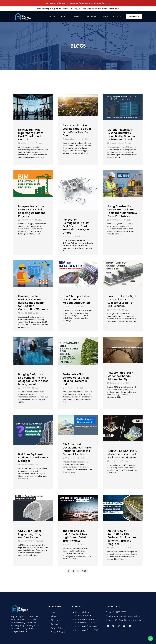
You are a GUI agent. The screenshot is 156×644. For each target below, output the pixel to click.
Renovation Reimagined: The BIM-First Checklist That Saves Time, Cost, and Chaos (77, 226)
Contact (117, 16)
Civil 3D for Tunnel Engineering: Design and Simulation (31, 534)
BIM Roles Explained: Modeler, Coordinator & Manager (33, 458)
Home (52, 16)
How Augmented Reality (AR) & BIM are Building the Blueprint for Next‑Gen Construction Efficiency (33, 303)
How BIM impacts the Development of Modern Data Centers (77, 299)
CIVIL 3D (40, 541)
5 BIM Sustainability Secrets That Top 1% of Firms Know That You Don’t (77, 130)
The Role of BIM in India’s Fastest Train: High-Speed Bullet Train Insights (76, 536)
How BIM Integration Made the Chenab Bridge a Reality (120, 376)
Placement (92, 16)
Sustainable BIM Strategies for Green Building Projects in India (76, 379)
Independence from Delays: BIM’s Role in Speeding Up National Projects (32, 211)
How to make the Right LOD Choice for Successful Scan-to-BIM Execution (122, 301)
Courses (77, 16)
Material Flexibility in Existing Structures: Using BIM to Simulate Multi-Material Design (121, 135)
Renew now (83, 3)
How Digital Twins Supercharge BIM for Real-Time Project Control (31, 135)
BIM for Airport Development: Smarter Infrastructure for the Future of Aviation (77, 449)
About (63, 16)
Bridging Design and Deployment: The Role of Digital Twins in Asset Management (33, 379)
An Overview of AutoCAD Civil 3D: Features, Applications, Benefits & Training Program (122, 537)
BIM (40, 143)
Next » (85, 571)
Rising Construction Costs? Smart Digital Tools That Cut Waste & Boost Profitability (122, 211)
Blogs (105, 16)
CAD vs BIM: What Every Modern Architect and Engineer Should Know (122, 454)
